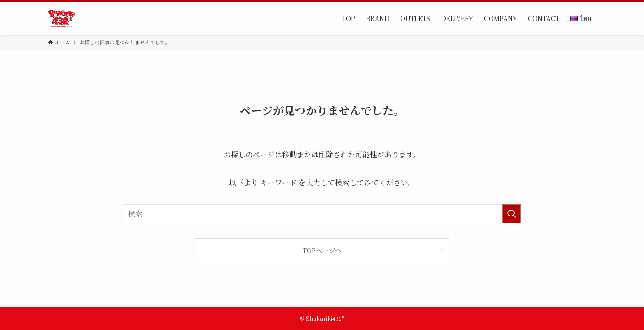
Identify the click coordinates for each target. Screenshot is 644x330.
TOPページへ (322, 250)
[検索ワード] (322, 214)
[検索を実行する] (511, 214)
